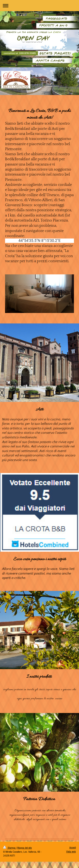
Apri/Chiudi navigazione (39, 6)
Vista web (71, 852)
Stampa (10, 848)
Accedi (73, 848)
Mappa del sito (25, 848)
